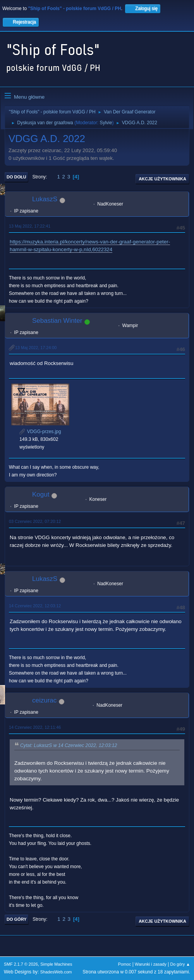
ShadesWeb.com (56, 972)
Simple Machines (56, 964)
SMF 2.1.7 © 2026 (21, 964)
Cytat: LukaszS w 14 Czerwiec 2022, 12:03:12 (69, 745)
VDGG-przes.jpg (40, 432)
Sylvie (106, 123)
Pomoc (125, 964)
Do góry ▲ (180, 964)
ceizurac (44, 700)
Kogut (41, 494)
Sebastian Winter (57, 321)
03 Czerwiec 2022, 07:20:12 (35, 521)
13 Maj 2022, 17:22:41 (30, 226)
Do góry (17, 919)
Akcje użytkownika (162, 179)
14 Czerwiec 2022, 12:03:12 (35, 606)
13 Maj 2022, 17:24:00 (36, 348)
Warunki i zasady (151, 964)
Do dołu (16, 177)
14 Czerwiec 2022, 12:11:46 (35, 727)
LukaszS (45, 199)
